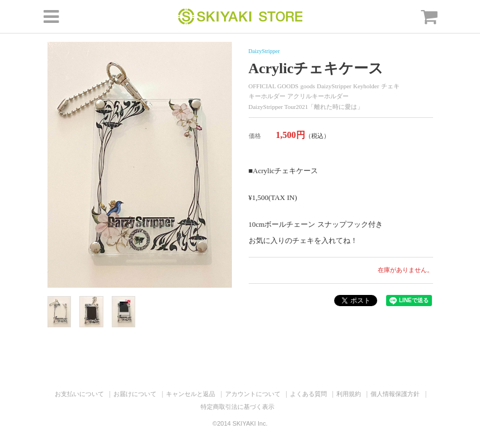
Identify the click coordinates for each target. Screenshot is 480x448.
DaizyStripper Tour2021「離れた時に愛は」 (306, 107)
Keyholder (366, 86)
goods (308, 86)
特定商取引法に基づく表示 (237, 407)
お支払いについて (79, 394)
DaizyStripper (264, 51)
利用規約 (349, 394)
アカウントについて (253, 394)
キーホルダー (267, 96)
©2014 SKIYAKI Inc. (240, 423)
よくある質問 (308, 394)
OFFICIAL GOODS (274, 86)
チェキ (390, 86)
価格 (255, 136)
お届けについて (135, 394)
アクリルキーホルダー (318, 96)
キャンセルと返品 (191, 394)
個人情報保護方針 (395, 394)
